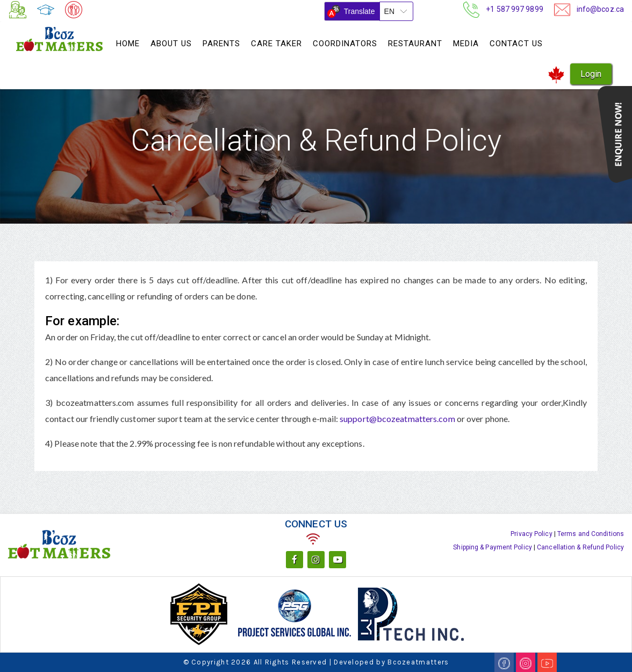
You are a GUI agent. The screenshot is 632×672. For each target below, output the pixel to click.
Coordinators (345, 44)
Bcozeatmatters (418, 662)
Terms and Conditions (591, 534)
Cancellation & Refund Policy (580, 547)
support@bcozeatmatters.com (398, 419)
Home (128, 44)
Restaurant (415, 44)
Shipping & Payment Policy (493, 547)
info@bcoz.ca (600, 9)
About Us (171, 44)
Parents (221, 44)
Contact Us (516, 44)
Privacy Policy (531, 534)
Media (466, 44)
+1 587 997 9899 (515, 9)
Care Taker (276, 44)
